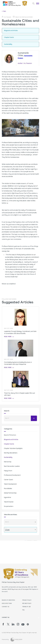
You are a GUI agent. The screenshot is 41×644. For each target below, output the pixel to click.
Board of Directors (10, 435)
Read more (8, 337)
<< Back (4, 11)
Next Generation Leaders (12, 466)
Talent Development (10, 484)
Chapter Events (9, 444)
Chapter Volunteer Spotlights (13, 449)
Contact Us (5, 607)
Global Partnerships (10, 493)
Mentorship (8, 462)
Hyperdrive (7, 498)
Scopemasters (9, 506)
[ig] (18, 624)
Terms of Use (27, 607)
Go (34, 418)
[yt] (23, 624)
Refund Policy (27, 604)
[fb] (3, 624)
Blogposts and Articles (11, 440)
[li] (13, 624)
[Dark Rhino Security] (16, 640)
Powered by (5, 640)
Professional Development (12, 475)
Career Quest (8, 480)
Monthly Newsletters (11, 453)
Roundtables (8, 489)
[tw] (8, 624)
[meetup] (28, 624)
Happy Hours (8, 471)
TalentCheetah (9, 502)
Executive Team (7, 604)
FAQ (23, 610)
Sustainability (8, 457)
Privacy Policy (27, 600)
